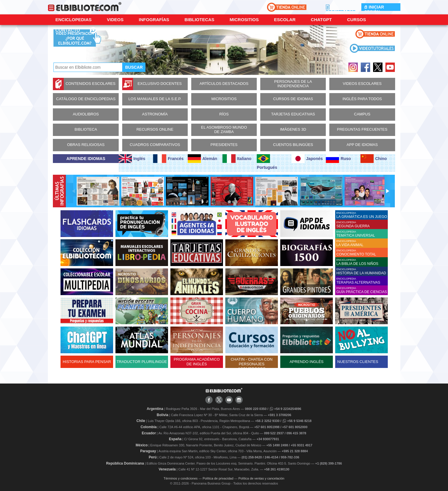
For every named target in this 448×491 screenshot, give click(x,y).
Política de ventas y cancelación (261, 478)
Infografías (154, 20)
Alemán (202, 159)
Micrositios (244, 20)
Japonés (307, 159)
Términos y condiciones (181, 478)
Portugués (267, 162)
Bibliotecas (199, 20)
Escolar (285, 20)
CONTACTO (68, 30)
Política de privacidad (218, 478)
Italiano (237, 159)
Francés (168, 159)
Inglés (132, 159)
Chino (374, 159)
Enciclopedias (74, 20)
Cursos (356, 20)
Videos (115, 20)
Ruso (338, 159)
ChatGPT (321, 20)
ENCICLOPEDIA (362, 215)
